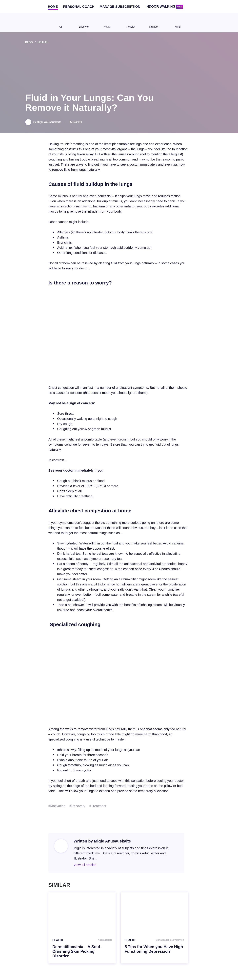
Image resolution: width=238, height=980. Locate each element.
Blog (29, 42)
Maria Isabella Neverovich (170, 940)
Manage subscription (120, 7)
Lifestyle (84, 23)
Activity (131, 23)
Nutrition (154, 23)
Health (107, 23)
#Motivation (57, 806)
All (60, 23)
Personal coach (79, 7)
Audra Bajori (105, 940)
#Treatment (98, 806)
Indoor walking (164, 7)
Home (53, 7)
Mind (178, 23)
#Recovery (77, 806)
